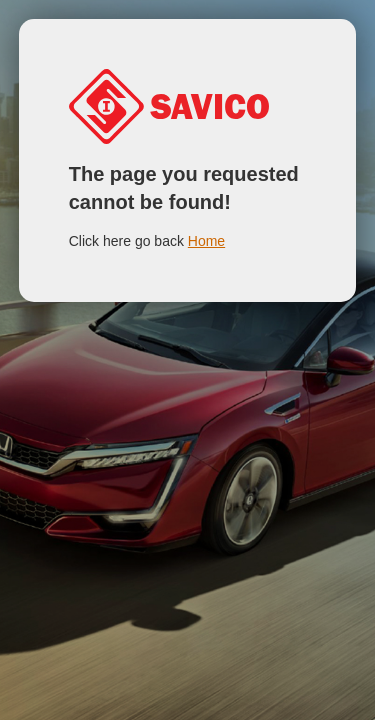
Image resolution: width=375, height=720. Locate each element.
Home (206, 241)
